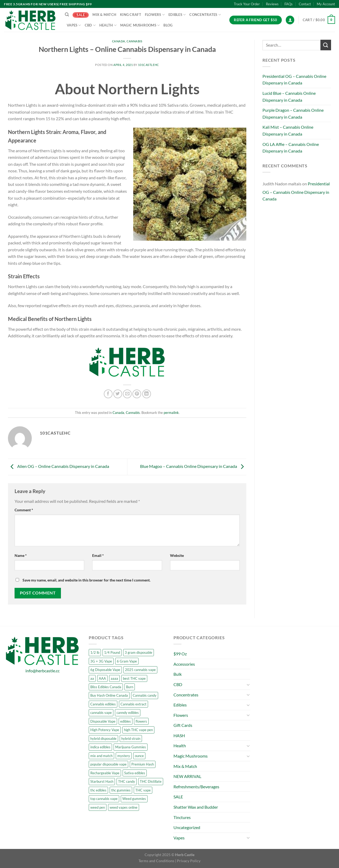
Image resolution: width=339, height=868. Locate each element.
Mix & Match (104, 15)
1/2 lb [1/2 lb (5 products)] (95, 652)
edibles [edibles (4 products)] (126, 721)
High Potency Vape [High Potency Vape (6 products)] (105, 730)
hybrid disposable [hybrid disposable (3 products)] (103, 739)
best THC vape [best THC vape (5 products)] (134, 678)
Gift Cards (183, 725)
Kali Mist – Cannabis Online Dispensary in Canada (288, 130)
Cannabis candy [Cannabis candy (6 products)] (145, 695)
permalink (171, 413)
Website (177, 555)
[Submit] (326, 45)
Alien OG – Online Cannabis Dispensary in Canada (59, 466)
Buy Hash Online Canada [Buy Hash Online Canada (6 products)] (109, 695)
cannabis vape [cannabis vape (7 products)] (101, 713)
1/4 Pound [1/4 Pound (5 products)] (112, 652)
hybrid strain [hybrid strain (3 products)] (131, 739)
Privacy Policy (189, 861)
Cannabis (134, 41)
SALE (81, 15)
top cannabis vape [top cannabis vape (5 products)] (104, 799)
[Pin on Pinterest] (137, 394)
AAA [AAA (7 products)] (102, 678)
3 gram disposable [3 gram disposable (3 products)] (139, 652)
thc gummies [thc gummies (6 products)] (121, 790)
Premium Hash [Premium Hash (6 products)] (143, 764)
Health (108, 25)
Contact (305, 4)
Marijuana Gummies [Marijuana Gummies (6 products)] (131, 747)
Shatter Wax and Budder (196, 807)
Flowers (155, 15)
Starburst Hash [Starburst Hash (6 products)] (102, 781)
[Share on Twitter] (118, 394)
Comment (24, 510)
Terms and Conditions (156, 861)
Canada (119, 41)
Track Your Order (247, 4)
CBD (90, 25)
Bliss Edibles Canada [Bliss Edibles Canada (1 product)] (106, 687)
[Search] (67, 15)
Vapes (74, 25)
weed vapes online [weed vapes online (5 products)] (124, 807)
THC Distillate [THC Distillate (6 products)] (151, 781)
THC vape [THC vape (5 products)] (143, 790)
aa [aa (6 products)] (92, 678)
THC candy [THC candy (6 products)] (127, 781)
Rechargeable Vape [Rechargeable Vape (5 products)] (105, 773)
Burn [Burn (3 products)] (130, 687)
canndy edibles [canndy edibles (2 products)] (128, 713)
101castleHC (148, 65)
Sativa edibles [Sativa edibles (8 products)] (135, 773)
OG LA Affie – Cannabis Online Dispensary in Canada (291, 148)
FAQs (289, 4)
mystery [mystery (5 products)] (124, 756)
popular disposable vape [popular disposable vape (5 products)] (108, 764)
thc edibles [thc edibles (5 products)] (98, 790)
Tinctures (182, 817)
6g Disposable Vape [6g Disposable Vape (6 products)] (105, 670)
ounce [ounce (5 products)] (139, 756)
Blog (168, 25)
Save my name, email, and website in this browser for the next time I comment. (86, 580)
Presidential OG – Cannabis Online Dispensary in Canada (294, 80)
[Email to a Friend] (127, 394)
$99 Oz (180, 654)
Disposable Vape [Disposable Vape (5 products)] (103, 721)
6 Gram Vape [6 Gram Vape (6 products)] (127, 661)
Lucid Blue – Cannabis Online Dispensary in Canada (289, 97)
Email (98, 555)
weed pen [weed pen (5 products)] (98, 807)
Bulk (178, 674)
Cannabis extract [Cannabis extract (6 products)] (133, 704)
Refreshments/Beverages (196, 787)
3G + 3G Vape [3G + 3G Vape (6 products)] (101, 661)
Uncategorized (187, 827)
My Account (326, 4)
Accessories (184, 664)
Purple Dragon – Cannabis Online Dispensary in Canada (293, 113)
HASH (179, 735)
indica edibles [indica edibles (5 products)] (100, 747)
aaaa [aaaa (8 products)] (114, 678)
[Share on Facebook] (108, 394)
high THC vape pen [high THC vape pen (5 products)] (138, 730)
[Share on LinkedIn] (147, 394)
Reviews (272, 4)
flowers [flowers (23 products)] (141, 721)
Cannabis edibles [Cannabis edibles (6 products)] (103, 704)
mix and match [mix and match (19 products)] (101, 756)
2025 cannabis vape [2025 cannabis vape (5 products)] (140, 670)
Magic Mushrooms (140, 25)
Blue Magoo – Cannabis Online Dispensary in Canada (193, 466)
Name (21, 555)
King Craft (131, 15)
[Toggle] (248, 684)
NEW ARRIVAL (187, 776)
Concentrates (205, 15)
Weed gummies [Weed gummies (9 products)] (134, 799)
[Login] (290, 20)
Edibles (177, 15)
